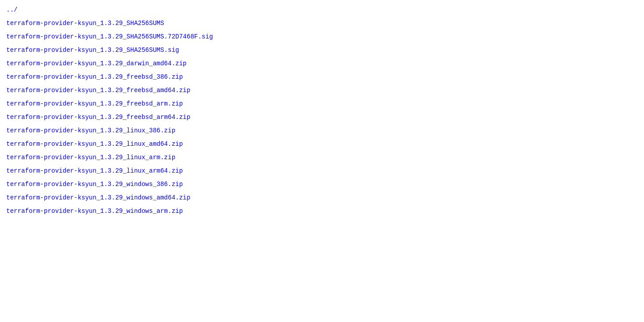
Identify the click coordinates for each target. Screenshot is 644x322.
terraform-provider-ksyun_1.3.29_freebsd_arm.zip (95, 114)
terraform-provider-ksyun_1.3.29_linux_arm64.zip (95, 188)
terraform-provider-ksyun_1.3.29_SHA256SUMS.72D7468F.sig (110, 40)
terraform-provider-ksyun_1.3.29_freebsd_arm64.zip (98, 129)
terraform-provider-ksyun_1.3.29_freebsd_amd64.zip (98, 99)
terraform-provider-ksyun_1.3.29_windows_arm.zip (95, 232)
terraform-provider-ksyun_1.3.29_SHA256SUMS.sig (93, 55)
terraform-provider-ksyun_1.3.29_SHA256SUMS (85, 25)
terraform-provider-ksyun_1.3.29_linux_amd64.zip (95, 158)
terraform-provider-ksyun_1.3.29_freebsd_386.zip (95, 84)
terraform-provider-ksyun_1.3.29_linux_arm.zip (91, 173)
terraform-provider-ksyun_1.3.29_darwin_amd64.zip (96, 70)
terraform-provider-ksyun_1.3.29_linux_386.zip (91, 143)
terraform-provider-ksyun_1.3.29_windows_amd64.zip (98, 217)
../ (12, 11)
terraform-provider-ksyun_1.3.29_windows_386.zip (95, 202)
